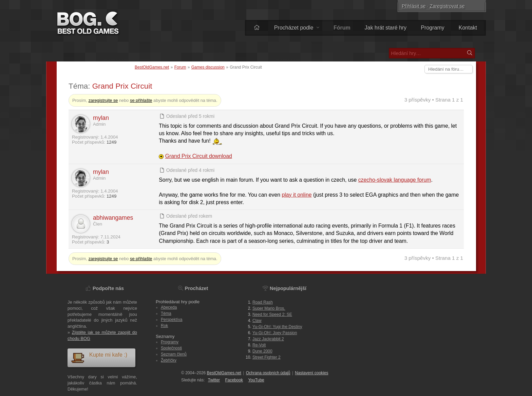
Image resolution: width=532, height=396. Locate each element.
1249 (111, 142)
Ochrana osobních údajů (268, 373)
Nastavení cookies (311, 373)
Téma (166, 313)
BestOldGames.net (152, 67)
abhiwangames (113, 218)
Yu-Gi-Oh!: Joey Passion (275, 333)
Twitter (214, 380)
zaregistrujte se (103, 100)
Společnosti (171, 348)
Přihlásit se (414, 6)
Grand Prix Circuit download (199, 156)
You (256, 380)
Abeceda (169, 307)
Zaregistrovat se (447, 6)
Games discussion (208, 67)
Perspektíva (172, 320)
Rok (164, 326)
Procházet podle (297, 28)
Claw (257, 321)
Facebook (234, 380)
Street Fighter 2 (267, 357)
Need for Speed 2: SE (272, 314)
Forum (180, 67)
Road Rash (263, 302)
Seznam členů (174, 354)
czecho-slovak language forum (395, 180)
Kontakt (468, 28)
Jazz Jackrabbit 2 (268, 339)
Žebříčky (169, 360)
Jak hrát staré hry (386, 28)
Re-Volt (259, 345)
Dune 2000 (262, 351)
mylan (101, 118)
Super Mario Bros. (269, 308)
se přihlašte (141, 100)
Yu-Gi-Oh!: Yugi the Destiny (277, 327)
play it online (297, 195)
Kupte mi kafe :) (99, 357)
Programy (432, 28)
